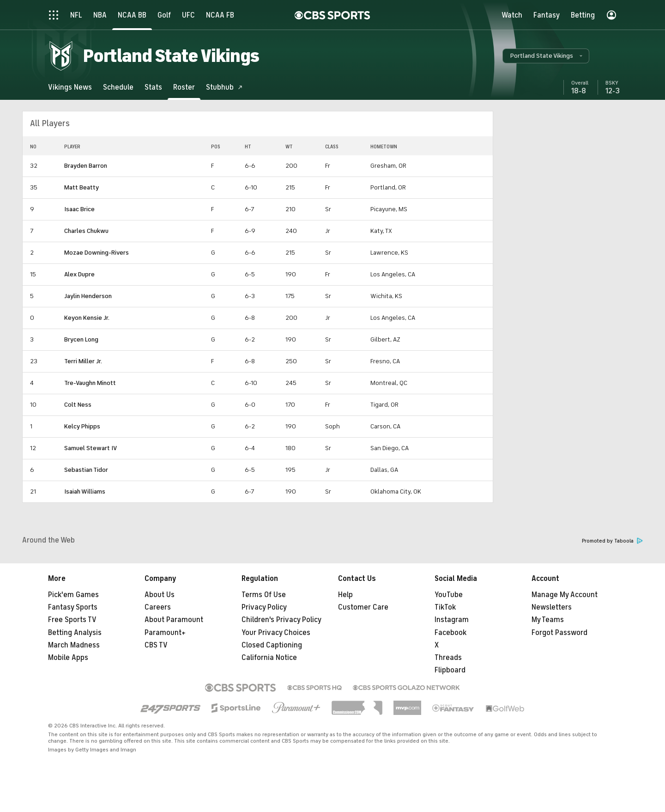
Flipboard (450, 670)
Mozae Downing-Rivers (97, 253)
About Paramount (174, 620)
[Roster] (184, 87)
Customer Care (363, 607)
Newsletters (552, 607)
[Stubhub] (224, 87)
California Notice (269, 658)
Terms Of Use (264, 595)
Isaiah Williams (85, 491)
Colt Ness (78, 405)
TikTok (445, 607)
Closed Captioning (272, 645)
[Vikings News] (70, 87)
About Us (160, 595)
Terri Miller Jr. (83, 361)
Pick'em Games (73, 595)
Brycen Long (81, 339)
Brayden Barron (86, 166)
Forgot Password (559, 633)
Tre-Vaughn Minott (90, 383)
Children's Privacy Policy (281, 620)
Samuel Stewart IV (91, 448)
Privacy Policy (264, 607)
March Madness (74, 645)
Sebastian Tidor (86, 470)
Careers (158, 607)
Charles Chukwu (86, 231)
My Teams (548, 620)
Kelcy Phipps (82, 426)
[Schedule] (118, 87)
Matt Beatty (82, 187)
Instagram (452, 620)
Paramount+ (165, 633)
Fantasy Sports (73, 607)
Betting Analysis (75, 633)
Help (345, 595)
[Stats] (153, 87)
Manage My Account (565, 595)
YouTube (449, 595)
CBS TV (156, 645)
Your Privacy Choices (276, 633)
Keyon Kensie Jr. (87, 318)
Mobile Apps (68, 658)
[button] (546, 56)
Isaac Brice (79, 209)
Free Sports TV (72, 620)
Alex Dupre (79, 274)
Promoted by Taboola (612, 541)
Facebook (450, 633)
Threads (448, 658)
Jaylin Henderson (88, 296)
